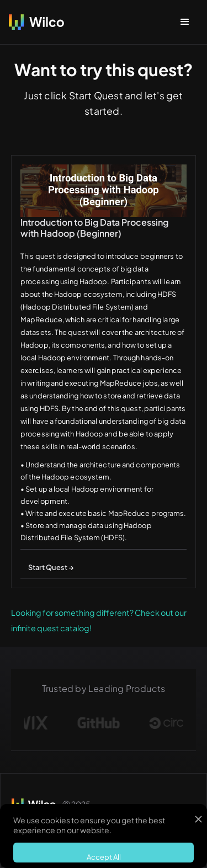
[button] (185, 22)
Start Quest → (51, 567)
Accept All (104, 857)
